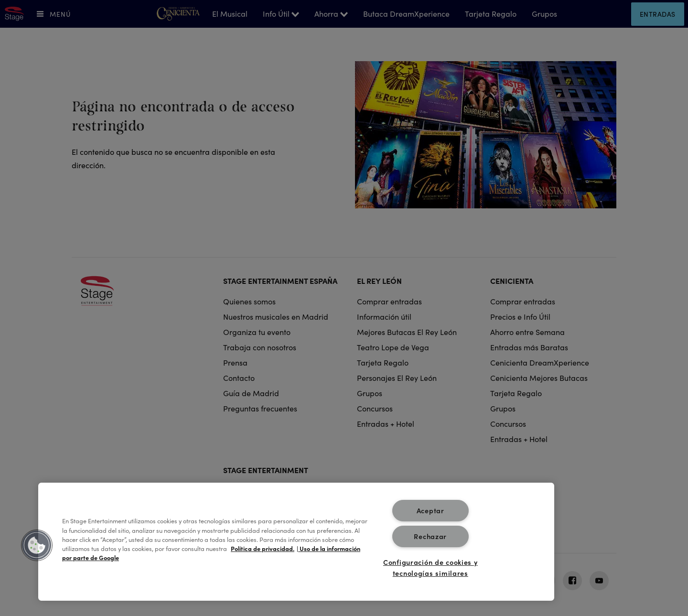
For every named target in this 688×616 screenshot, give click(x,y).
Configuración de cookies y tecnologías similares (430, 567)
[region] (296, 542)
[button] (37, 545)
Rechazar (430, 536)
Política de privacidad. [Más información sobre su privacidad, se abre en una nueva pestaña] (263, 548)
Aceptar (430, 510)
